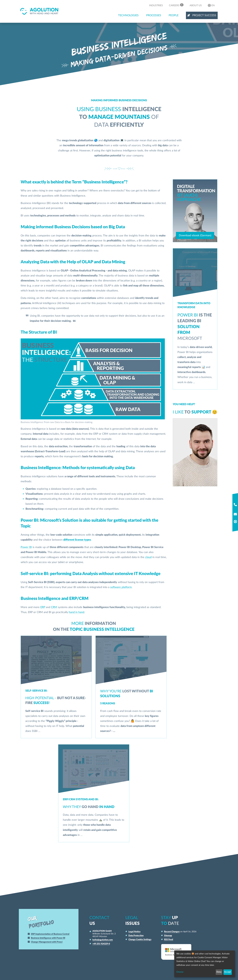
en (211, 5)
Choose (180, 972)
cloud (148, 557)
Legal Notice (134, 932)
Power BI (26, 547)
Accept (228, 972)
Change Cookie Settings (140, 939)
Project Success (202, 15)
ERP (43, 607)
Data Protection (136, 936)
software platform (121, 587)
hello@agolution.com (103, 940)
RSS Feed (169, 939)
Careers (176, 5)
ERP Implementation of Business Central (51, 934)
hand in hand (76, 612)
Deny (219, 972)
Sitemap (168, 936)
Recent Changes (172, 932)
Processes (154, 15)
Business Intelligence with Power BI (49, 938)
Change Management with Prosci (48, 942)
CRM (54, 607)
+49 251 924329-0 (101, 944)
